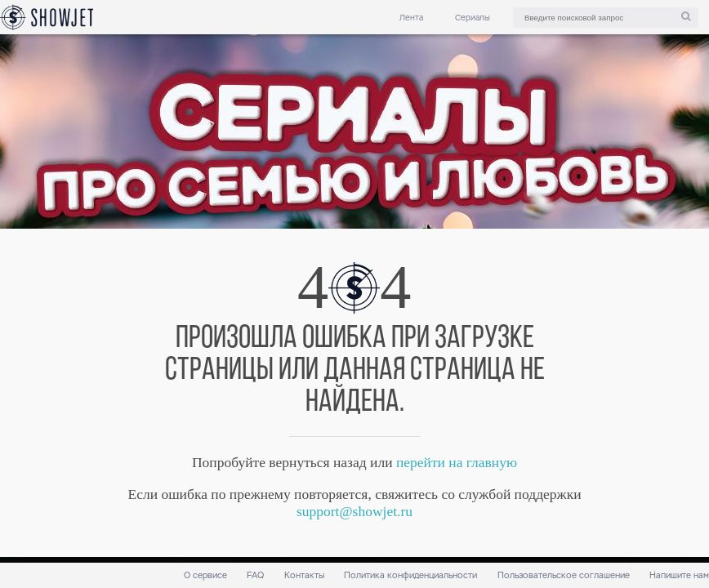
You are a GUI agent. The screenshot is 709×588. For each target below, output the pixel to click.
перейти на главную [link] (457, 462)
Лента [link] (411, 18)
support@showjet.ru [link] (354, 511)
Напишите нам (679, 575)
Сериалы (473, 18)
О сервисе (205, 575)
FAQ (255, 575)
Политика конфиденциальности (410, 575)
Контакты (304, 575)
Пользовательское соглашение (564, 575)
